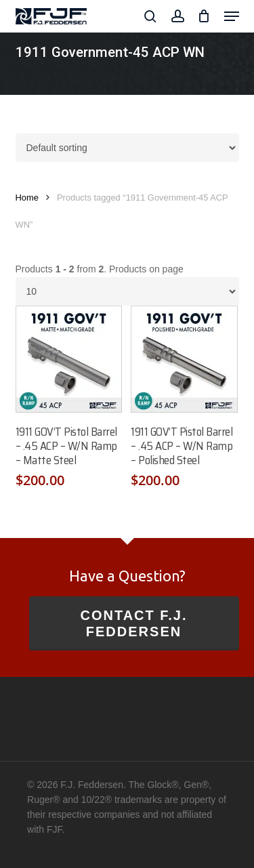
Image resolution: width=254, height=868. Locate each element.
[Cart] (204, 16)
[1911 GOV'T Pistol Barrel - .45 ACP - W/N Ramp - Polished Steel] (184, 359)
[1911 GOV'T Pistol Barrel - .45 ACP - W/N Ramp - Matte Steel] (69, 359)
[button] (232, 16)
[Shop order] (127, 148)
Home (27, 198)
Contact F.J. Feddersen (133, 623)
